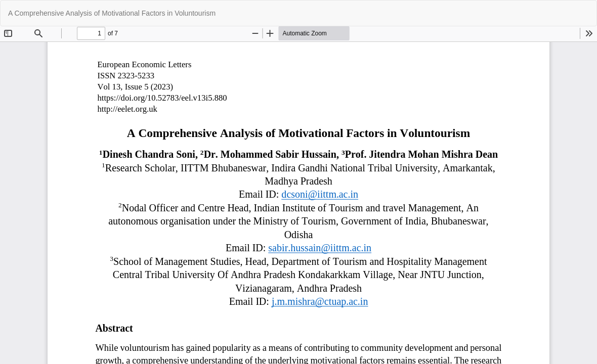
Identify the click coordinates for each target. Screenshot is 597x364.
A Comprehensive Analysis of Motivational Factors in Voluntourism (112, 13)
